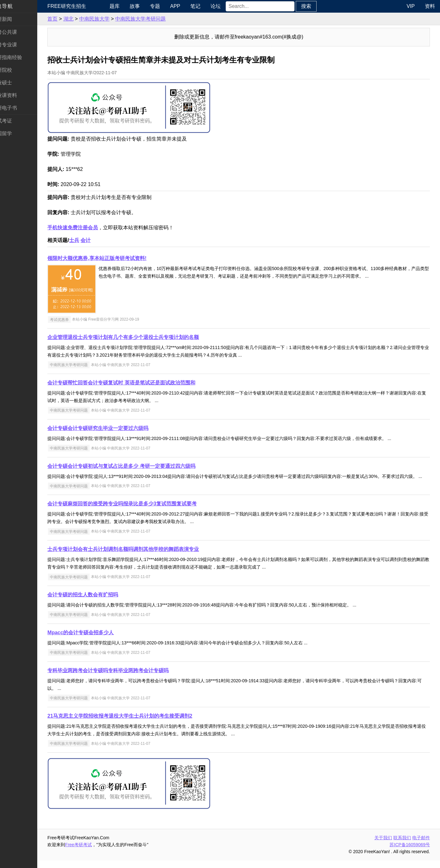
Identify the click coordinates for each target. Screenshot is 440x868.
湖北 (81, 19)
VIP (411, 6)
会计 (99, 240)
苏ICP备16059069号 (410, 852)
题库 (126, 6)
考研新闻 (15, 19)
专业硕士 (15, 83)
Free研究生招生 (80, 6)
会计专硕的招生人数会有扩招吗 (96, 602)
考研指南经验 (20, 57)
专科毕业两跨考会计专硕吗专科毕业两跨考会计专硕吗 (121, 678)
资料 (430, 6)
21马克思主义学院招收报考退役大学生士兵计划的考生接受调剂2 (133, 723)
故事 (146, 6)
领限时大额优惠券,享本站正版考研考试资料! (110, 258)
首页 (66, 19)
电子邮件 (421, 845)
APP (186, 6)
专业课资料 (18, 95)
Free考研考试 (92, 852)
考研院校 (15, 70)
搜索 (317, 6)
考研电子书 (18, 108)
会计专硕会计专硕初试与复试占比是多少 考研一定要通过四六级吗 (134, 466)
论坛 (227, 6)
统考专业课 (18, 45)
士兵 (87, 240)
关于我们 (383, 845)
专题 (166, 6)
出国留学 (15, 133)
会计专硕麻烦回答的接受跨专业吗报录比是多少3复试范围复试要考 (135, 511)
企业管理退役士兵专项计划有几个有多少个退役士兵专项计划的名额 (136, 337)
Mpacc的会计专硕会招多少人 (94, 640)
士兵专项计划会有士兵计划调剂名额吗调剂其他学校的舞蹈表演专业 (136, 557)
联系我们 (402, 845)
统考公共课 (18, 32)
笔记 (206, 6)
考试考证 (15, 121)
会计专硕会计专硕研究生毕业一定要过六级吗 (111, 428)
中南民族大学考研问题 (154, 19)
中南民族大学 (107, 19)
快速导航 (15, 6)
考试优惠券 (72, 319)
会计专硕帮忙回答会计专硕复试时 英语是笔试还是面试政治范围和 (134, 383)
